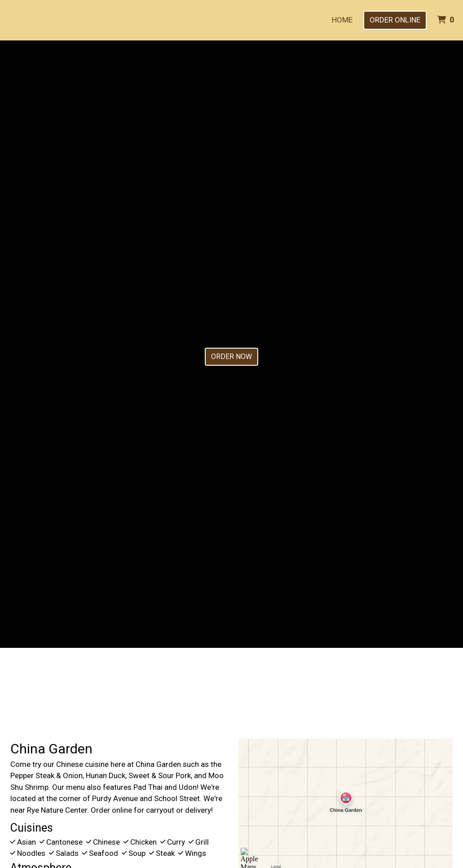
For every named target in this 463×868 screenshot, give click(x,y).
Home (342, 20)
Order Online (395, 20)
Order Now (231, 356)
